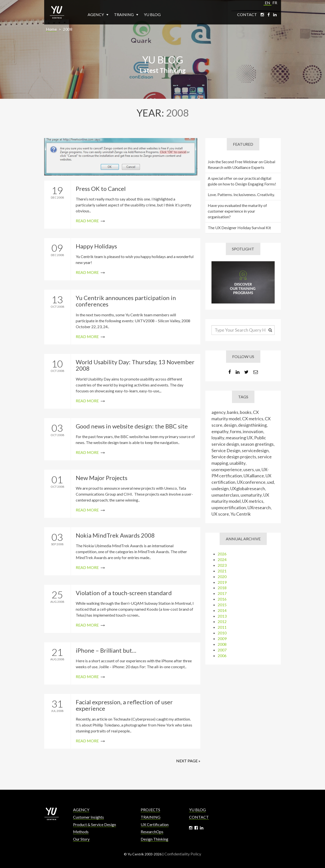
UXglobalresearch (249, 488)
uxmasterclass (227, 495)
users (250, 469)
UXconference (253, 482)
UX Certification (155, 824)
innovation (255, 431)
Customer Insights (88, 817)
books (247, 412)
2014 (224, 610)
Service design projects (236, 457)
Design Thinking (154, 839)
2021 (224, 571)
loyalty (220, 438)
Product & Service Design (95, 824)
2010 (224, 633)
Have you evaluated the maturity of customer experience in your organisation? (239, 211)
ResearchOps (152, 832)
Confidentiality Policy (183, 854)
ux (259, 469)
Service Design (228, 450)
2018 (224, 588)
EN (268, 3)
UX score (222, 514)
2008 (68, 29)
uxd (272, 482)
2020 (224, 576)
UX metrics (254, 501)
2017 (224, 593)
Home (51, 29)
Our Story (81, 839)
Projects (150, 810)
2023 (224, 565)
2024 (224, 559)
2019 (224, 582)
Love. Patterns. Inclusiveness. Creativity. (243, 194)
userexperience (228, 469)
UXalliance (256, 476)
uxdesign (222, 488)
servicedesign (257, 450)
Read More (121, 205)
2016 (224, 599)
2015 (224, 605)
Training (126, 14)
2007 (224, 650)
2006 (224, 656)
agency (220, 412)
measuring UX (241, 438)
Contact (247, 14)
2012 (224, 621)
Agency (98, 14)
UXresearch (261, 507)
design (232, 425)
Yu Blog (152, 14)
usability (239, 463)
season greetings (259, 444)
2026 (224, 554)
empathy (222, 431)
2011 (224, 627)
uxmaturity (253, 495)
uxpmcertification (230, 507)
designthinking (254, 425)
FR (275, 3)
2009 (224, 638)
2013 (224, 616)
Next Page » (187, 761)
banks (234, 412)
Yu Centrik (242, 514)
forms (237, 431)
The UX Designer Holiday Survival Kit (241, 228)
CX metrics (254, 419)
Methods (81, 832)
